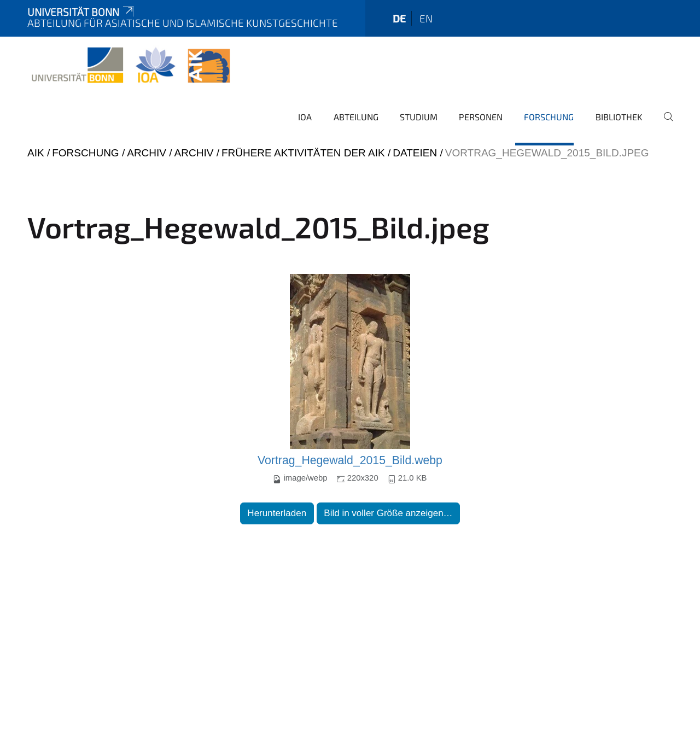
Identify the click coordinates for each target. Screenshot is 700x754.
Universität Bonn (81, 12)
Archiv (147, 153)
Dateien (415, 153)
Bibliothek (619, 117)
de (399, 18)
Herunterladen (277, 513)
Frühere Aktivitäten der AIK (303, 153)
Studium (419, 117)
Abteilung (356, 117)
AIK (36, 153)
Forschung (549, 117)
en (426, 18)
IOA (305, 117)
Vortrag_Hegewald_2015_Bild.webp (350, 460)
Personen (481, 117)
